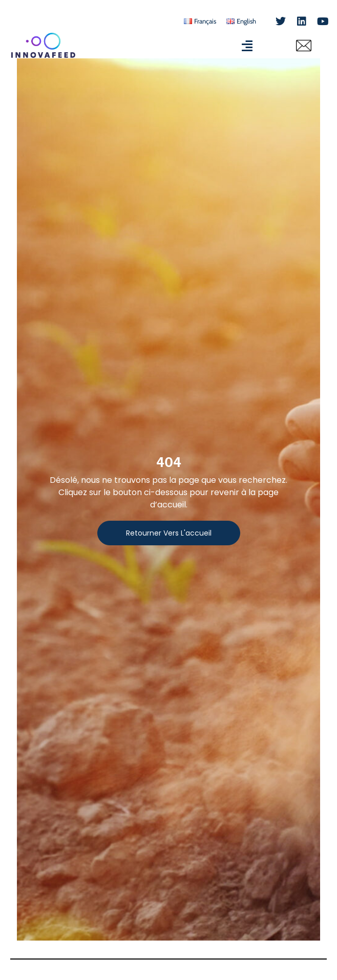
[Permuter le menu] (247, 46)
